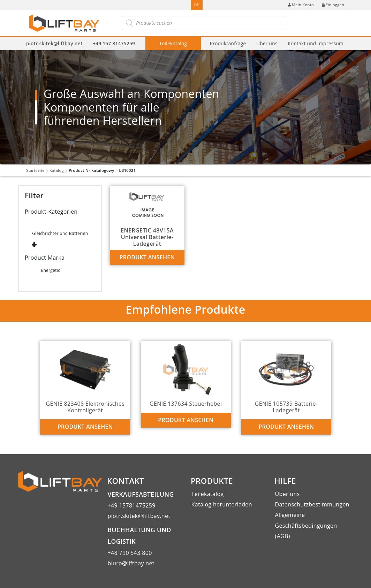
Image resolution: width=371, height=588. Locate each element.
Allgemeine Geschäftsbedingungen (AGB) (306, 525)
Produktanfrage (228, 43)
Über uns (267, 43)
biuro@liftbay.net (131, 563)
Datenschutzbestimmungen (312, 504)
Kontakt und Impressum (316, 43)
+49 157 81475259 (114, 43)
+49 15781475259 (132, 505)
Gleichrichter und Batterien (60, 233)
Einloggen (333, 5)
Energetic (50, 270)
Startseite (35, 170)
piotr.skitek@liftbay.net (54, 43)
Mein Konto (301, 5)
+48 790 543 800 (130, 553)
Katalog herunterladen (222, 504)
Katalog (57, 170)
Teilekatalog (173, 43)
